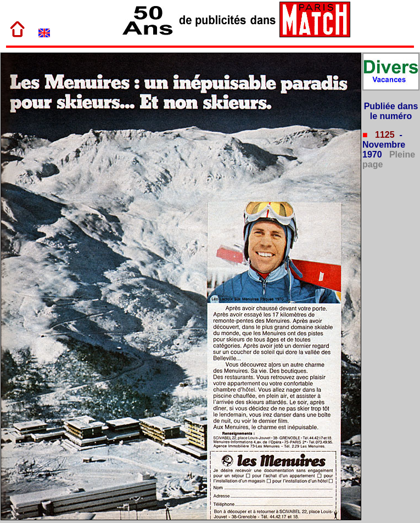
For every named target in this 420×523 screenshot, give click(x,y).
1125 (384, 135)
